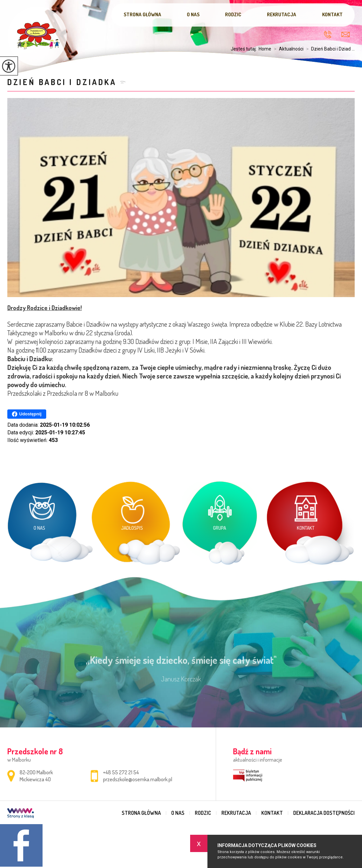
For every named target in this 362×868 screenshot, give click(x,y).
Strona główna (142, 14)
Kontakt (332, 14)
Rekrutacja (282, 14)
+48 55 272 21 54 (328, 35)
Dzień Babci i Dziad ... (329, 49)
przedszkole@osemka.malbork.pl (346, 34)
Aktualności (287, 49)
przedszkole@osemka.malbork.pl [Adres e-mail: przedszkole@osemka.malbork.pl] (138, 779)
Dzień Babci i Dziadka (62, 82)
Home (265, 49)
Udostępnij (27, 414)
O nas (193, 14)
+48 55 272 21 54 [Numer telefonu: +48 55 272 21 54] (121, 772)
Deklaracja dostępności (324, 813)
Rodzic (233, 14)
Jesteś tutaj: (245, 49)
